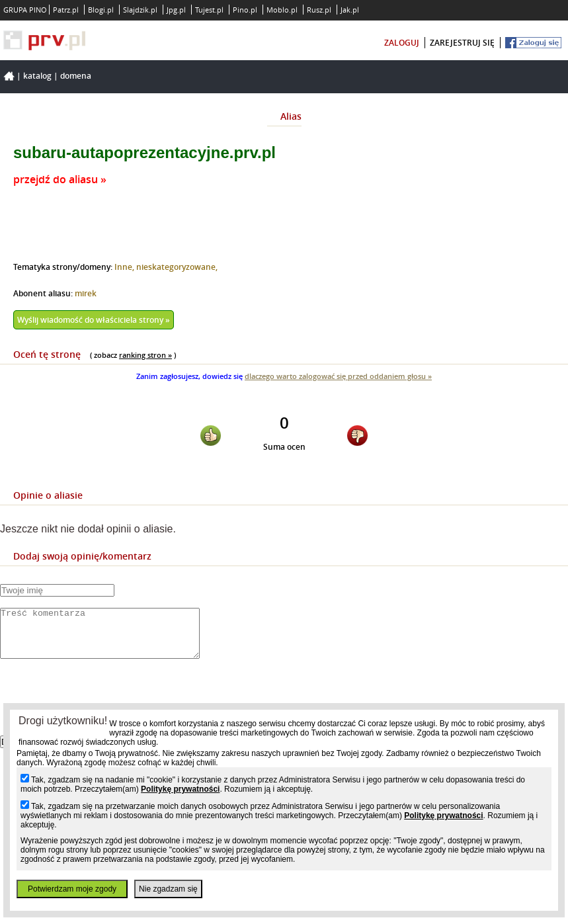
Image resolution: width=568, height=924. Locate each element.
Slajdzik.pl (140, 10)
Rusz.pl (319, 10)
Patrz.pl (66, 10)
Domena (76, 76)
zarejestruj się (462, 43)
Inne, (125, 267)
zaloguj (402, 43)
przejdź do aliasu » (60, 179)
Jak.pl (350, 10)
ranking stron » (145, 355)
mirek (86, 293)
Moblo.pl (282, 10)
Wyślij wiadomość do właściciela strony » (94, 320)
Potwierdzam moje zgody (72, 889)
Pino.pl (245, 10)
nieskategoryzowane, (177, 267)
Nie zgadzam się (168, 889)
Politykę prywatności (180, 789)
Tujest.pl (209, 10)
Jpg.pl (176, 10)
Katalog (37, 76)
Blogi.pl (101, 10)
